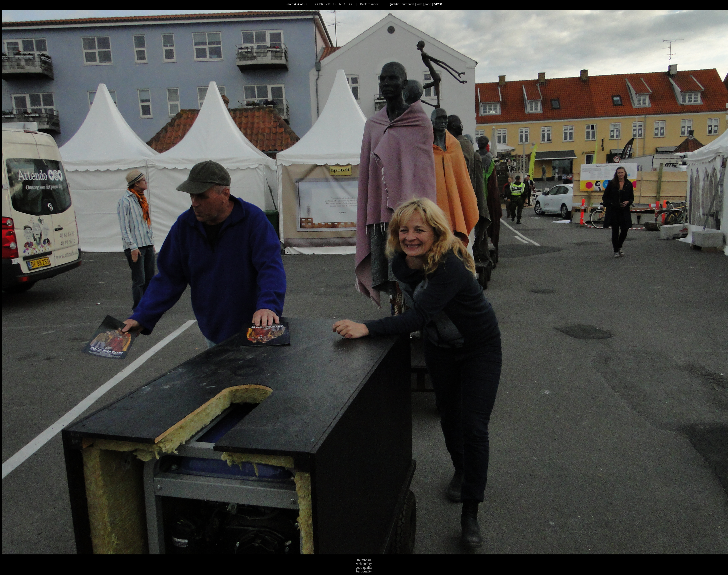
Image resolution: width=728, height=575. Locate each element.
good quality (364, 568)
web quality (364, 564)
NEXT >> (346, 4)
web (419, 4)
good (428, 4)
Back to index (369, 4)
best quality (364, 571)
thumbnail (407, 4)
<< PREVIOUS (325, 4)
